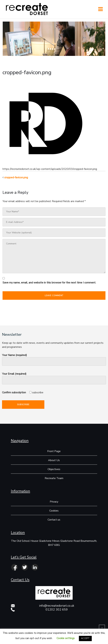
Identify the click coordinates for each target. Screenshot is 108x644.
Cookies (54, 511)
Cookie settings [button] (66, 638)
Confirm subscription (23, 392)
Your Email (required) (54, 377)
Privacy (54, 502)
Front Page (54, 451)
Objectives (54, 469)
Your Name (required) (54, 358)
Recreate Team (54, 478)
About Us (54, 460)
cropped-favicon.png (16, 177)
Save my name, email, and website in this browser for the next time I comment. (49, 283)
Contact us (54, 520)
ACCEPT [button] (85, 638)
